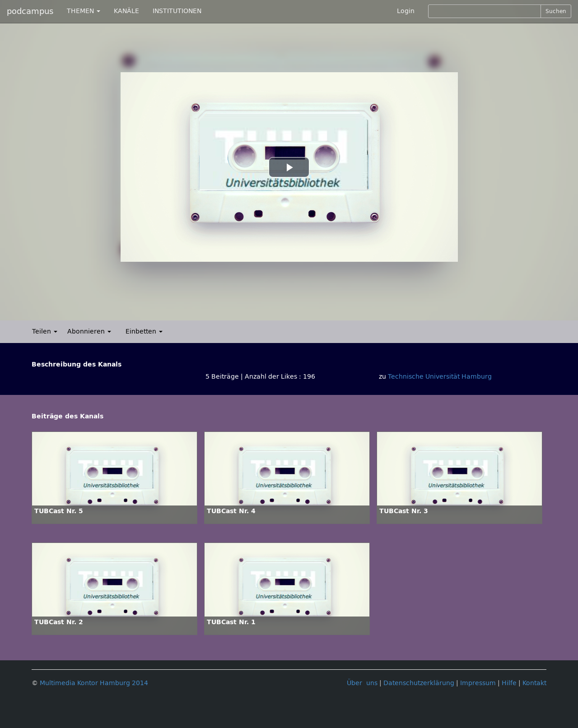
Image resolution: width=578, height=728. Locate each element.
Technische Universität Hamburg (440, 377)
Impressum (478, 683)
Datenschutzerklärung (419, 683)
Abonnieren (89, 332)
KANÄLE (126, 11)
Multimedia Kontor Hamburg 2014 (94, 683)
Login (406, 11)
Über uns (362, 683)
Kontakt (534, 683)
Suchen (556, 11)
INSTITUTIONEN (177, 11)
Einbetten (144, 332)
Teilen (45, 332)
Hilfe (509, 683)
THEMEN (84, 11)
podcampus (30, 11)
